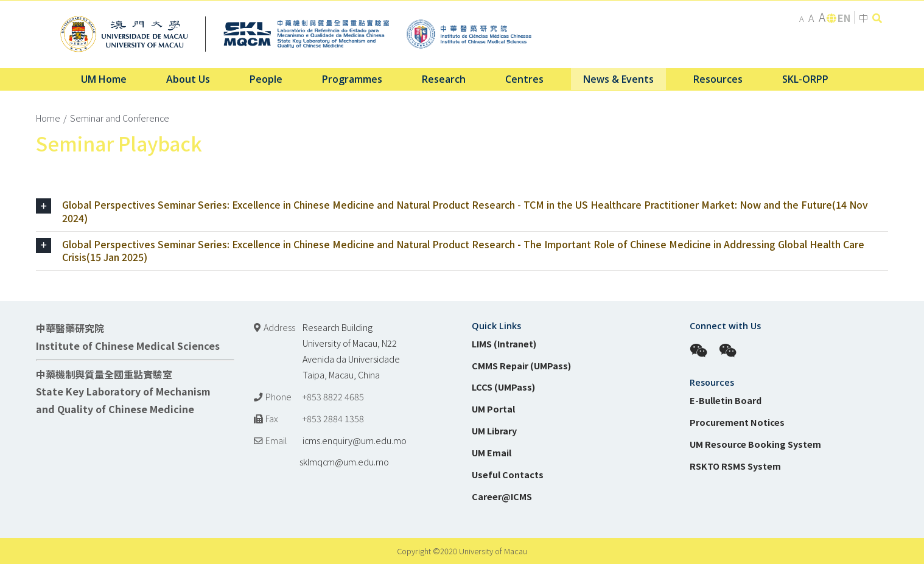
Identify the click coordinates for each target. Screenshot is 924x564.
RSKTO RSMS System (735, 466)
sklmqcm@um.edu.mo (321, 461)
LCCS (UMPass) (503, 387)
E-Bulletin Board (726, 400)
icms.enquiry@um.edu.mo (355, 440)
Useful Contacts (508, 474)
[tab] (462, 212)
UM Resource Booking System (755, 444)
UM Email (492, 452)
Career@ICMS (502, 496)
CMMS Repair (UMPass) (521, 365)
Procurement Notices (737, 422)
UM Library (494, 430)
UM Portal (493, 409)
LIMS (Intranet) (504, 343)
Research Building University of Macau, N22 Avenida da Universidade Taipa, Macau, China (351, 351)
